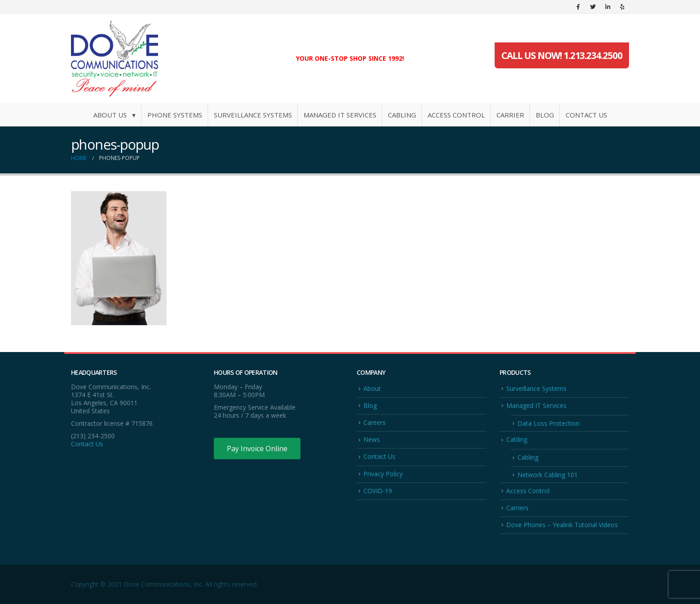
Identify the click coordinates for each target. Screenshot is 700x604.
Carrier (510, 115)
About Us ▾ (115, 115)
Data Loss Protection (548, 423)
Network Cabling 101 (548, 475)
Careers (375, 422)
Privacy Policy (383, 474)
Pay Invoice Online (257, 449)
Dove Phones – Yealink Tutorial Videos (562, 525)
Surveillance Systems (253, 115)
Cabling (402, 115)
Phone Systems (175, 115)
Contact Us (586, 115)
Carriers (517, 508)
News (372, 439)
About (372, 388)
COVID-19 (378, 491)
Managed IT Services (340, 115)
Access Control (456, 115)
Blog (545, 115)
